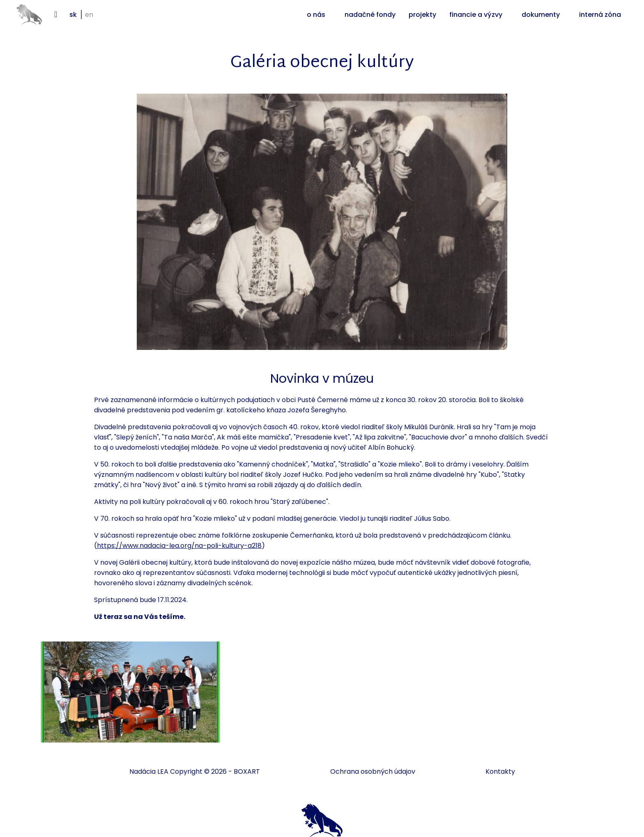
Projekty (422, 15)
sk (73, 15)
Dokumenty (541, 15)
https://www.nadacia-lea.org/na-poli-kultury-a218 (179, 546)
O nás (316, 15)
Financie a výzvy (476, 15)
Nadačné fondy (370, 15)
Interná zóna (600, 15)
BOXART (247, 771)
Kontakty (500, 771)
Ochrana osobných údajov (373, 771)
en (89, 15)
